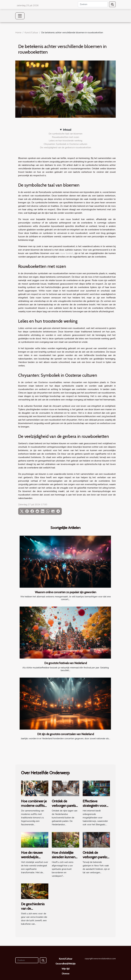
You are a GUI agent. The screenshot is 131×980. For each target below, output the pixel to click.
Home (18, 33)
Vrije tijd (65, 969)
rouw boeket (67, 253)
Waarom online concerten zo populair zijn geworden (66, 592)
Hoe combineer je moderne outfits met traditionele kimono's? (34, 808)
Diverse (66, 974)
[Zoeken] (93, 4)
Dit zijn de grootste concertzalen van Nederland (66, 734)
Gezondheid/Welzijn (66, 964)
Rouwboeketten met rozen (65, 137)
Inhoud (67, 130)
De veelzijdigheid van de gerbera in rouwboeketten (65, 148)
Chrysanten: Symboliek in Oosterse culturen (65, 144)
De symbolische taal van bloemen (65, 134)
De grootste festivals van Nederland (66, 663)
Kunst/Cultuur (31, 33)
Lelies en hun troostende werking (65, 141)
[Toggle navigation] (20, 16)
